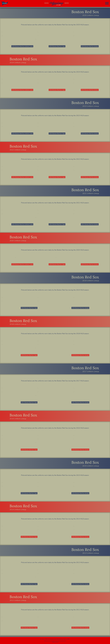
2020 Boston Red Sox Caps (57, 264)
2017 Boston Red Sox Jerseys (80, 402)
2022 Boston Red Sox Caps (57, 177)
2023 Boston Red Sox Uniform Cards (22, 133)
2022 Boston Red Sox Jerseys (90, 177)
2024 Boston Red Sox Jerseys (90, 90)
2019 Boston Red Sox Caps (29, 308)
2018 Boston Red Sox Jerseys (80, 355)
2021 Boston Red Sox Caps (57, 224)
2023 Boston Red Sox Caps (57, 133)
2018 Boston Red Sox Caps (29, 355)
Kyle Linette (67, 639)
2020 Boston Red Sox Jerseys (90, 264)
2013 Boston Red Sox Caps (29, 584)
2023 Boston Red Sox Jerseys (90, 133)
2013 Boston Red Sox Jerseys (80, 584)
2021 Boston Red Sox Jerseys (90, 224)
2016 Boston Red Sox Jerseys (80, 450)
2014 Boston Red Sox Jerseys (80, 537)
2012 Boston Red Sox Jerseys (80, 628)
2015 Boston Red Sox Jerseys (80, 493)
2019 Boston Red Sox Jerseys (80, 308)
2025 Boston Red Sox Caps (57, 46)
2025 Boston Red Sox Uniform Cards (22, 46)
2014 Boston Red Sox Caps (29, 537)
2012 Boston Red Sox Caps (29, 628)
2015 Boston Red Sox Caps (29, 493)
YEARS (5, 3)
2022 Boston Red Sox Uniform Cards (22, 177)
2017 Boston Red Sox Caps (29, 402)
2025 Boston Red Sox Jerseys (90, 46)
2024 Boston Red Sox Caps (57, 90)
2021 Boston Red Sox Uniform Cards (22, 224)
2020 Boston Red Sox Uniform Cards (22, 264)
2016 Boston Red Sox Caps (29, 450)
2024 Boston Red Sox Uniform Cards (22, 90)
